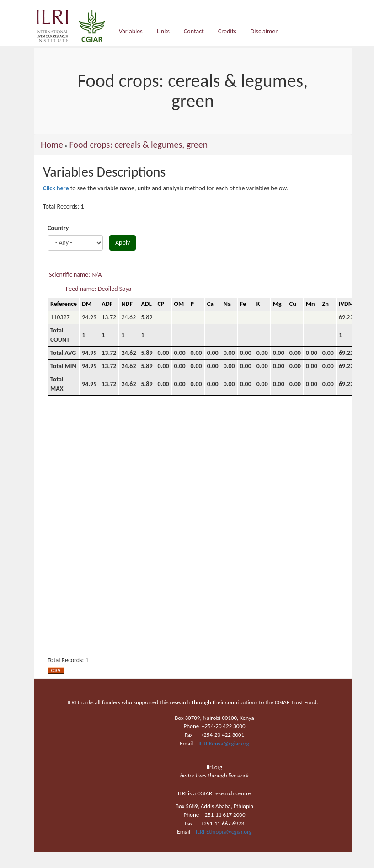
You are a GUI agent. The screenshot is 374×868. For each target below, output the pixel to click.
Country (58, 228)
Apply (123, 243)
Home (52, 145)
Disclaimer (264, 31)
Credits (227, 31)
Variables (131, 31)
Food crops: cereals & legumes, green (138, 145)
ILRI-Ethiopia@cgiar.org (224, 832)
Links (163, 31)
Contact (194, 31)
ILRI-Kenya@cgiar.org (224, 743)
